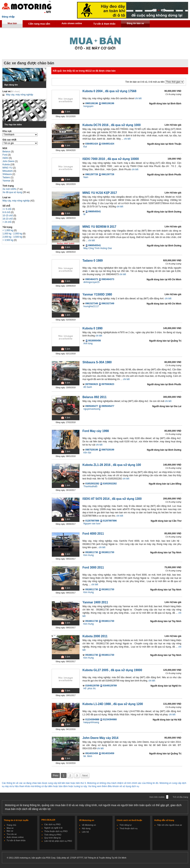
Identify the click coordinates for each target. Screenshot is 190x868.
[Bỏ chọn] (15, 91)
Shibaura (7, 174)
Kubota (6, 164)
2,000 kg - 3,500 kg (13, 237)
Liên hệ (85, 832)
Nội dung (86, 828)
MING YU (8, 168)
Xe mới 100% (9, 189)
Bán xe (10, 831)
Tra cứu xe (12, 834)
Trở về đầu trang (180, 797)
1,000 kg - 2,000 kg (13, 234)
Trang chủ (11, 825)
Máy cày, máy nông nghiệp (19, 95)
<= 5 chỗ (7, 209)
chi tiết (138, 98)
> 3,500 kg (8, 240)
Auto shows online (72, 23)
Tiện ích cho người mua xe (169, 825)
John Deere (9, 161)
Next (85, 775)
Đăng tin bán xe (135, 23)
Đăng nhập (8, 17)
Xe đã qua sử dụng (12, 192)
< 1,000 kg (8, 230)
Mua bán (12, 23)
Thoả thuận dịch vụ (129, 828)
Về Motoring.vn (89, 825)
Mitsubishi (8, 171)
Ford (5, 155)
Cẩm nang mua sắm (39, 24)
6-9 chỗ (7, 212)
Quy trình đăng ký (53, 838)
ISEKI (6, 158)
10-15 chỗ (8, 216)
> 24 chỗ (7, 222)
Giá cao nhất (9, 140)
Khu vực (7, 131)
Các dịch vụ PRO (52, 824)
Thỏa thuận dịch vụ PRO (56, 831)
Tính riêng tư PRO (53, 835)
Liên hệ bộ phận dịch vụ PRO (58, 841)
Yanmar (7, 181)
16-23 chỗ (8, 219)
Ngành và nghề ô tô (53, 828)
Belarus (7, 152)
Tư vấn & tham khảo (104, 24)
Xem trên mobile (157, 797)
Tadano (7, 177)
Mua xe (10, 828)
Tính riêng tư (125, 825)
